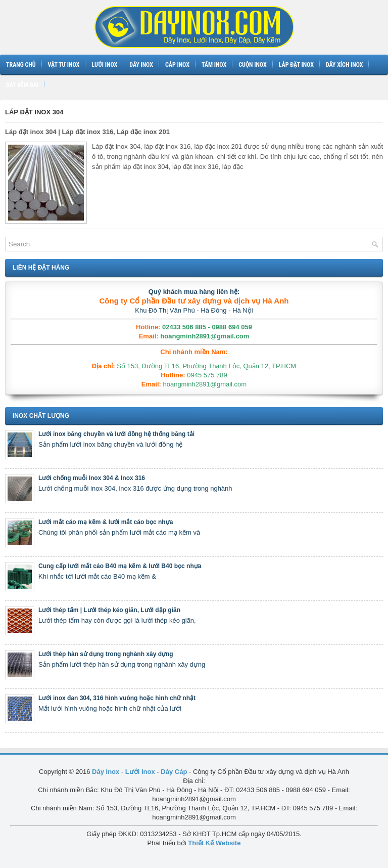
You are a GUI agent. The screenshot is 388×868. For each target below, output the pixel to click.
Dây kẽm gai (22, 85)
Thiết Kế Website (214, 843)
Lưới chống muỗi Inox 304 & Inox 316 (92, 478)
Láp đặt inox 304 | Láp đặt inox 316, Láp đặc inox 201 (87, 132)
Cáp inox (177, 65)
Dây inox (141, 65)
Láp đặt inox (296, 65)
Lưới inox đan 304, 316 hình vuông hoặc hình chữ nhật (117, 698)
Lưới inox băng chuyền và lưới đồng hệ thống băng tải (116, 434)
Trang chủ (21, 65)
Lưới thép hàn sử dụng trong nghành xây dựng (106, 654)
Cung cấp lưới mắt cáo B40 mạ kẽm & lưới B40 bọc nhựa (120, 566)
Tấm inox (214, 65)
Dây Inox (106, 772)
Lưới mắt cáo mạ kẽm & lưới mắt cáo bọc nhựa (106, 522)
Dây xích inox (345, 65)
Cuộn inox (252, 65)
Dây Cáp (174, 772)
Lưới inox (104, 65)
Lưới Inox (140, 772)
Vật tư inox (64, 65)
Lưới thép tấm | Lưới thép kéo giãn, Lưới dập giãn (109, 610)
